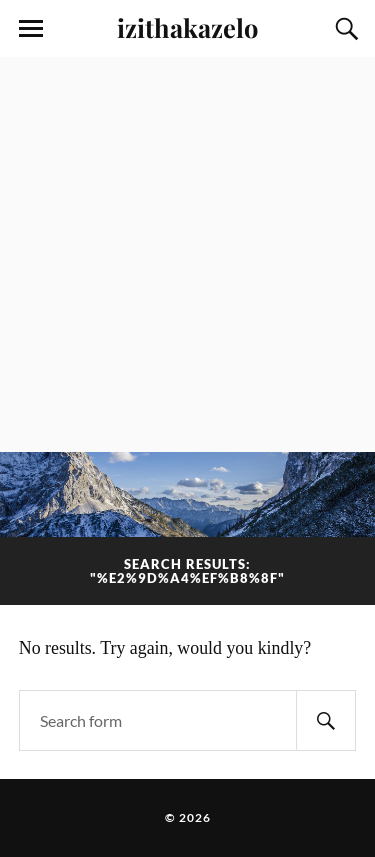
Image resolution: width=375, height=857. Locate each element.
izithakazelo (187, 27)
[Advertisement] (187, 254)
